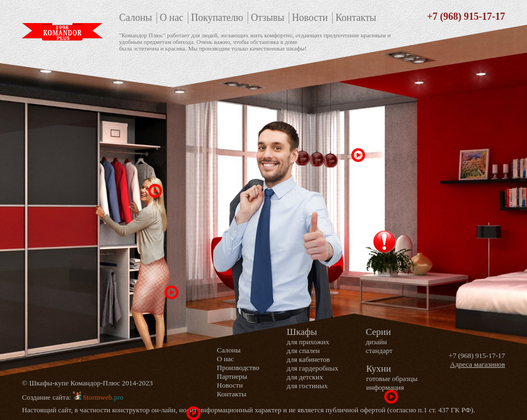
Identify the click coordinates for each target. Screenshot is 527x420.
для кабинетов (308, 359)
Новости (310, 18)
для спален (303, 351)
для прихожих (308, 342)
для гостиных (307, 386)
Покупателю (217, 18)
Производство (238, 368)
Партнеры (232, 376)
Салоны (136, 18)
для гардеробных (312, 368)
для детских (305, 377)
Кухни (379, 369)
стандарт (379, 351)
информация (385, 387)
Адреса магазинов (478, 364)
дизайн (376, 342)
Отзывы (268, 18)
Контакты (356, 18)
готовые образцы (392, 379)
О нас (172, 18)
